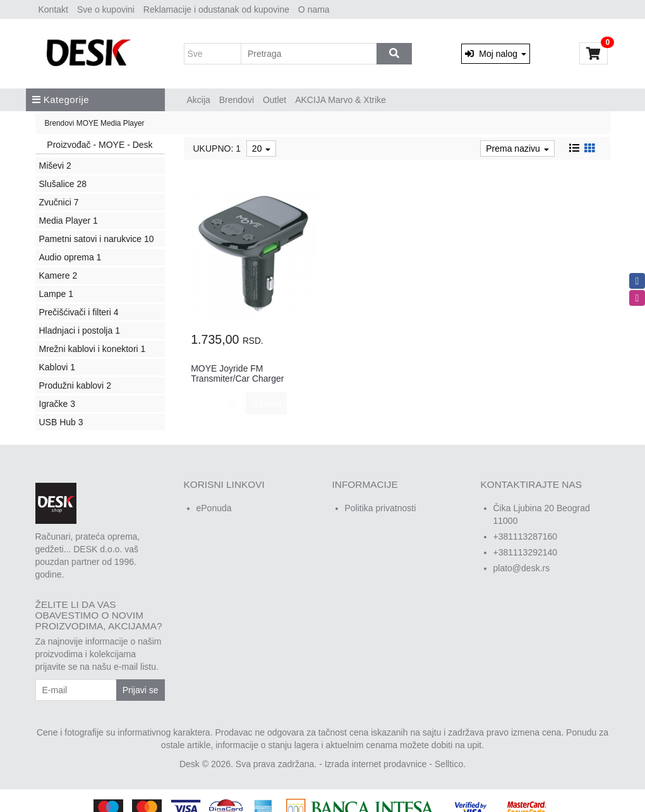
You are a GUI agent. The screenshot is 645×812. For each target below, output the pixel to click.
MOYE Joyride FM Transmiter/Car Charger (237, 373)
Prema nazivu (517, 148)
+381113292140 (526, 552)
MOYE (87, 123)
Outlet (274, 100)
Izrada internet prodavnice (376, 764)
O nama (314, 9)
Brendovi (237, 100)
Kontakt (53, 9)
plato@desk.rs (522, 568)
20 (261, 148)
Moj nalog (495, 54)
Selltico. (450, 764)
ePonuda (214, 508)
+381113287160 (526, 536)
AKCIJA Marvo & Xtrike (341, 100)
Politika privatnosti (381, 508)
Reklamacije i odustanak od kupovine (216, 9)
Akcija (199, 100)
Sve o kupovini (106, 9)
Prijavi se (141, 690)
